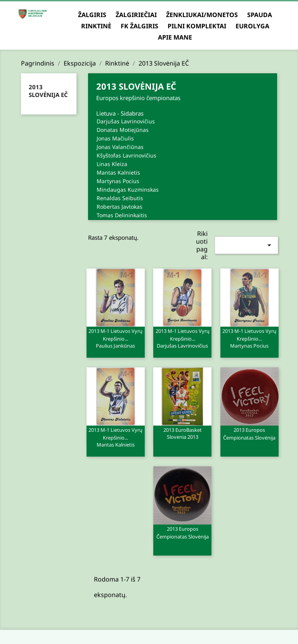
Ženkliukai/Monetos (202, 15)
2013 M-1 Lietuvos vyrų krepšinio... (116, 338)
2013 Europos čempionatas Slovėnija (249, 434)
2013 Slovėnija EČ (48, 91)
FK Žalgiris (139, 26)
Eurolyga (252, 26)
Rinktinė (96, 26)
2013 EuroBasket (182, 433)
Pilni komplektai (197, 26)
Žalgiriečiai (136, 15)
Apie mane (175, 37)
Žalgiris (92, 15)
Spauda (260, 15)
